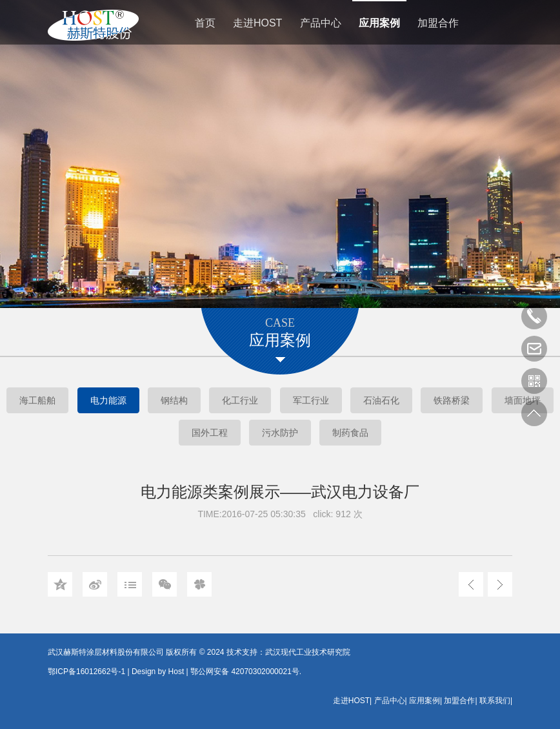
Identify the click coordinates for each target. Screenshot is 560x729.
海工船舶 (37, 400)
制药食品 (350, 433)
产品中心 (321, 23)
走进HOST (257, 23)
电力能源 (108, 400)
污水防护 (280, 433)
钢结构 (174, 400)
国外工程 (210, 433)
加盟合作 (438, 23)
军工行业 (311, 400)
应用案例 (379, 23)
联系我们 (495, 701)
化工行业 (240, 400)
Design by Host (158, 672)
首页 (205, 23)
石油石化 (381, 400)
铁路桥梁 (452, 400)
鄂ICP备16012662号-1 (86, 672)
